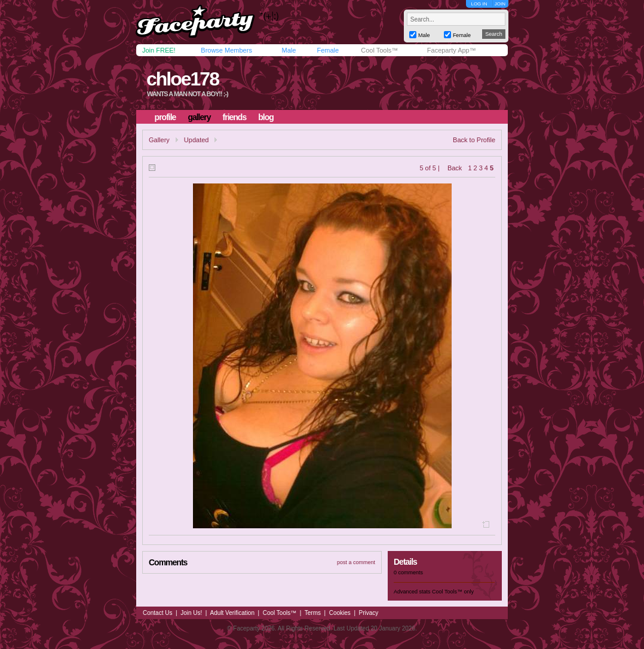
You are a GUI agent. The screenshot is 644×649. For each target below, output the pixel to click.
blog (266, 117)
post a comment (356, 562)
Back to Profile (474, 140)
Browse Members (226, 50)
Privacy (369, 613)
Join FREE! (159, 50)
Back (455, 168)
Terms (313, 613)
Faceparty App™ (452, 50)
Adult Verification (232, 613)
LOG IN (479, 4)
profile (165, 117)
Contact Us (157, 613)
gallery (199, 117)
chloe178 (183, 79)
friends (235, 117)
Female (328, 50)
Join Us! (191, 613)
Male (289, 50)
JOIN (500, 4)
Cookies (340, 613)
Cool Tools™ (379, 50)
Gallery (159, 140)
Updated (197, 140)
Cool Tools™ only (453, 592)
